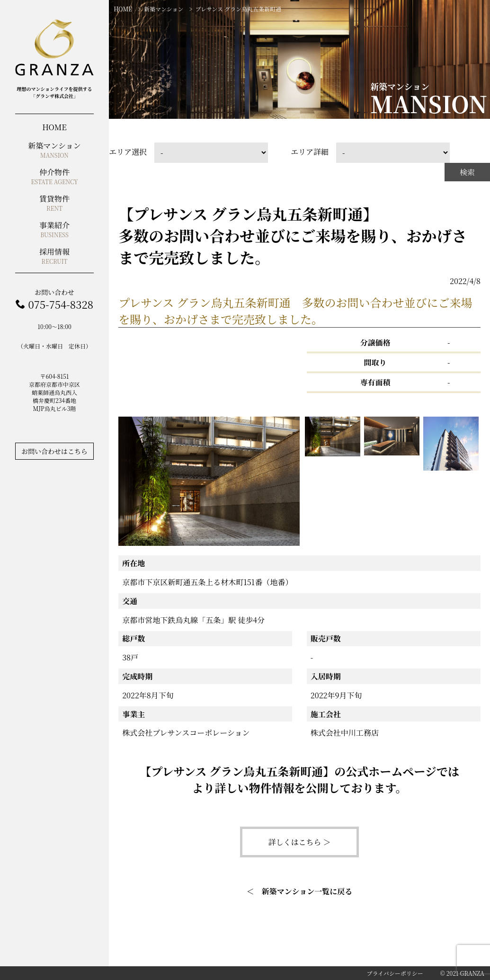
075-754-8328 (60, 304)
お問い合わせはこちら (54, 451)
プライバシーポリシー (395, 973)
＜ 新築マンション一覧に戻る (299, 891)
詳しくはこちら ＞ (299, 842)
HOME (123, 9)
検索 (467, 172)
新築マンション (164, 9)
